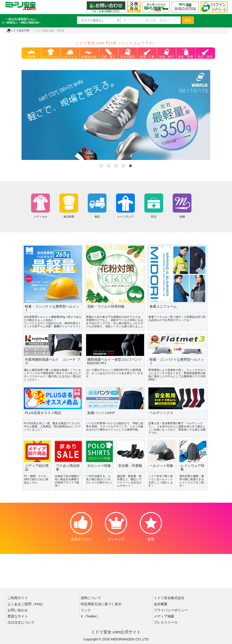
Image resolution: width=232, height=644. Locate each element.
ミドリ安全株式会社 (169, 598)
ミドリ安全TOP (18, 31)
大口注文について (21, 622)
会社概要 (161, 604)
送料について (91, 598)
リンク (86, 610)
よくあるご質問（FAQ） (26, 604)
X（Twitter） (90, 616)
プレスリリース (166, 622)
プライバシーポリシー (171, 610)
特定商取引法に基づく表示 (101, 604)
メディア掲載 (164, 616)
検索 (188, 20)
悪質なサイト (18, 616)
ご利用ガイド (18, 598)
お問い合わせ (18, 610)
